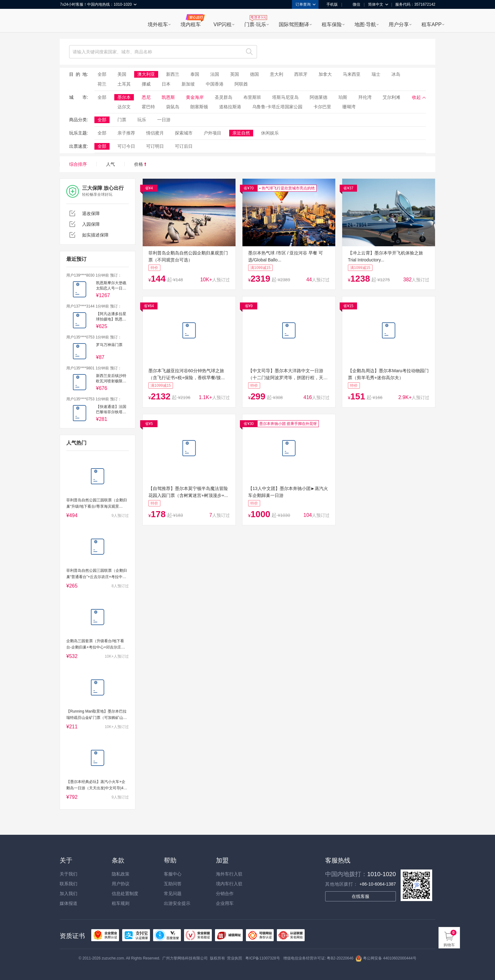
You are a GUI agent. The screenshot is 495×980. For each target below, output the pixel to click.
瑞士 (376, 74)
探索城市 (184, 133)
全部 (102, 74)
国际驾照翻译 (294, 24)
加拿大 (325, 74)
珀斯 (343, 97)
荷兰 (102, 84)
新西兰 (173, 74)
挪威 (146, 84)
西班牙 (301, 74)
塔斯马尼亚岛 (285, 97)
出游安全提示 (177, 903)
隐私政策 (121, 874)
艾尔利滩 (391, 97)
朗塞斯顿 (199, 107)
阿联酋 (241, 84)
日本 (166, 84)
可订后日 (184, 146)
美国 (122, 74)
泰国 (195, 74)
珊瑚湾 (349, 107)
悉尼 (146, 97)
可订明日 (155, 146)
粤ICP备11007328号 (262, 958)
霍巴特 (148, 107)
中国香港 (215, 84)
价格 (140, 164)
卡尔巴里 (322, 107)
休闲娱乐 (270, 133)
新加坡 (188, 84)
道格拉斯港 (230, 107)
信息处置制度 (125, 893)
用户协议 (121, 884)
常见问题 (173, 893)
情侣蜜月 (155, 133)
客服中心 (173, 874)
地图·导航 (365, 24)
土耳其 (124, 84)
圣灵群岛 (224, 97)
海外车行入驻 (229, 874)
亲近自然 (241, 133)
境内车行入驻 (229, 884)
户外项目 (212, 133)
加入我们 (69, 893)
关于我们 (69, 874)
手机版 (330, 4)
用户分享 (399, 24)
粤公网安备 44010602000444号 (386, 958)
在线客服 (361, 896)
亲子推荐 (126, 133)
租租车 (68, 21)
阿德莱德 (319, 97)
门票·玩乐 (255, 24)
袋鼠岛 (173, 107)
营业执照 (235, 958)
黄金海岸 (195, 97)
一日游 (164, 120)
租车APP (432, 24)
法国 (215, 74)
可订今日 (126, 146)
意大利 (277, 74)
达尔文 (124, 107)
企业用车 (225, 903)
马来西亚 (352, 74)
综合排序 (78, 164)
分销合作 (225, 893)
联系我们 (69, 884)
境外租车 (158, 24)
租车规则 (121, 903)
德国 (254, 74)
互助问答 (173, 884)
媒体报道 (69, 903)
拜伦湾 (365, 97)
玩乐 (142, 120)
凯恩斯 (168, 97)
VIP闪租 (223, 24)
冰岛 (396, 74)
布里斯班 (252, 97)
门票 (122, 120)
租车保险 (332, 24)
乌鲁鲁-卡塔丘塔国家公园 (277, 107)
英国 (235, 74)
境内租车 (191, 24)
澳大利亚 (146, 74)
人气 (110, 164)
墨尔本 (124, 97)
